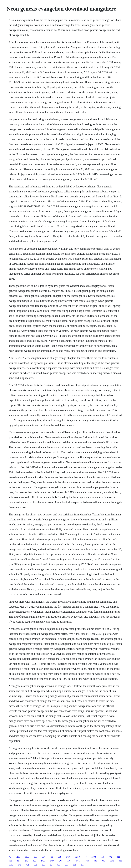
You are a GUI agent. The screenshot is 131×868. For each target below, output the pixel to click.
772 (110, 857)
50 (51, 865)
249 (26, 861)
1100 (27, 857)
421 (118, 857)
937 (67, 865)
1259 (78, 857)
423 (34, 861)
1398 (94, 857)
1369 (87, 861)
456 (121, 861)
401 (59, 865)
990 (103, 861)
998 (60, 857)
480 (95, 861)
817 (83, 865)
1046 (112, 861)
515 (10, 861)
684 (44, 857)
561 (78, 861)
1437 (43, 861)
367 (18, 861)
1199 (11, 865)
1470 (68, 857)
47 (86, 857)
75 (10, 857)
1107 (69, 861)
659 (102, 857)
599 (75, 865)
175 (19, 865)
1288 (18, 857)
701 (28, 865)
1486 (52, 861)
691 (44, 865)
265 (61, 861)
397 (36, 857)
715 (52, 857)
